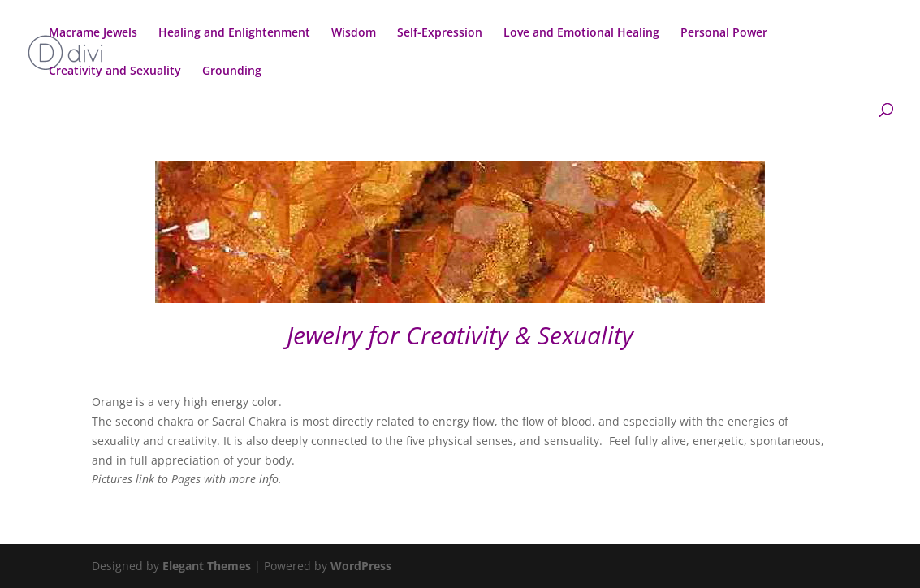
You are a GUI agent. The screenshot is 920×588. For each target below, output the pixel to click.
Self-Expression (440, 33)
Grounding (232, 71)
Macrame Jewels (93, 33)
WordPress (361, 566)
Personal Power (724, 33)
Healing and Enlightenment (234, 33)
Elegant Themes (207, 566)
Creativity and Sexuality (115, 71)
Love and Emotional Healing (581, 33)
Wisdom (354, 33)
